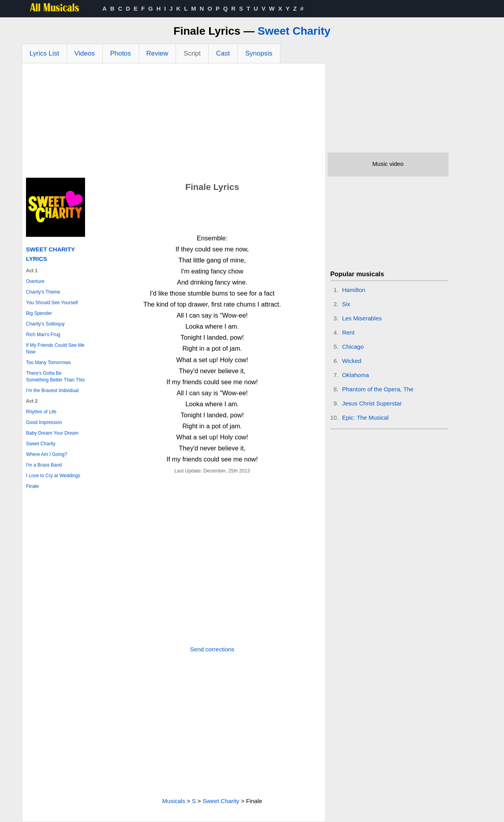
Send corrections (212, 649)
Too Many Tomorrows (48, 363)
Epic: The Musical (365, 418)
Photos (121, 53)
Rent (348, 332)
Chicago (353, 347)
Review (157, 53)
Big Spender (39, 313)
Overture (35, 281)
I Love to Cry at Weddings (53, 476)
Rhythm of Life (41, 412)
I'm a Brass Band (44, 465)
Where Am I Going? (47, 454)
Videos (85, 53)
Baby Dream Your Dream (52, 433)
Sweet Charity (294, 31)
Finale (32, 486)
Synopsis (259, 53)
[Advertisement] (174, 123)
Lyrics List (44, 53)
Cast (223, 53)
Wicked (352, 361)
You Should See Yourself (52, 303)
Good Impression (44, 422)
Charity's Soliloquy (45, 324)
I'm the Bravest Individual (52, 391)
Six (346, 304)
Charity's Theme (43, 292)
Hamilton (354, 290)
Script (192, 53)
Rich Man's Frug (43, 335)
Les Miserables (362, 318)
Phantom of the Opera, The (378, 389)
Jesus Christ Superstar (372, 403)
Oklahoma (356, 375)
